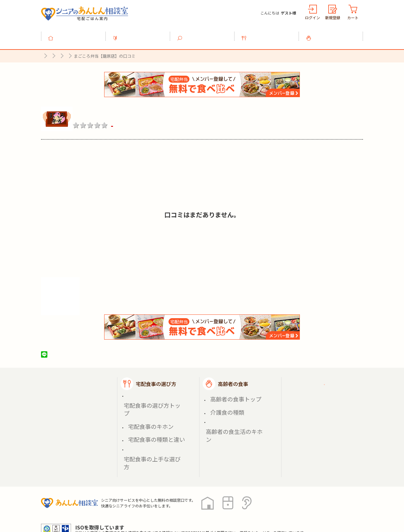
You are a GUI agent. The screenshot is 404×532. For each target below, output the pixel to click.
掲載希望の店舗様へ (323, 396)
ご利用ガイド (315, 380)
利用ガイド (141, 34)
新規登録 (333, 18)
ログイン (312, 18)
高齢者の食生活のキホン (233, 408)
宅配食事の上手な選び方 (151, 416)
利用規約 (112, 504)
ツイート (68, 351)
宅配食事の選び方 (270, 34)
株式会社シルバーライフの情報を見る (88, 297)
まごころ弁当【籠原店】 (118, 109)
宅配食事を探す (206, 34)
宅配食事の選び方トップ (151, 394)
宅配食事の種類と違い (148, 408)
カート (353, 18)
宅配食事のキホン (144, 401)
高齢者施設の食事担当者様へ (328, 415)
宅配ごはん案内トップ (81, 380)
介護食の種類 (222, 401)
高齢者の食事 (335, 34)
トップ (77, 34)
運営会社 (143, 504)
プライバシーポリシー (66, 504)
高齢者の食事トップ (228, 394)
